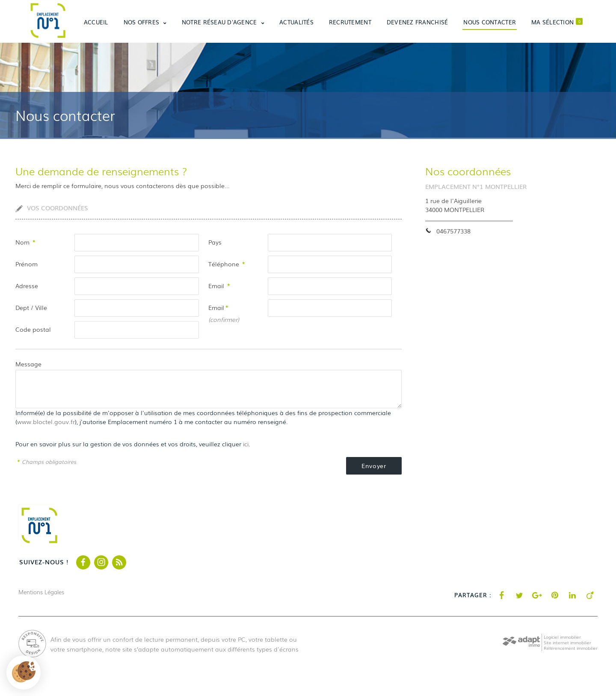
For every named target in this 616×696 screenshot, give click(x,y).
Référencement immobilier (571, 648)
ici (246, 444)
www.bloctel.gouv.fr (46, 422)
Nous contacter (490, 22)
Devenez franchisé (418, 22)
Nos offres (145, 22)
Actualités (296, 22)
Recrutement (350, 22)
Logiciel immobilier (562, 637)
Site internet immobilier (567, 642)
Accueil (96, 22)
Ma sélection (557, 22)
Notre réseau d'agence (223, 22)
